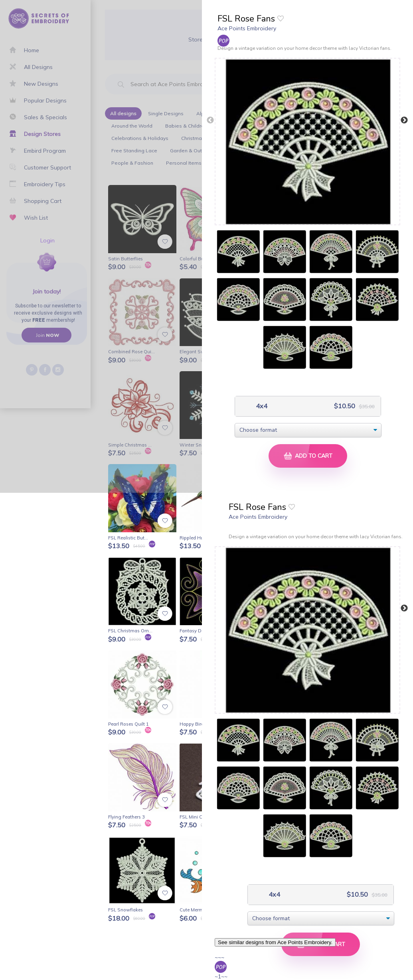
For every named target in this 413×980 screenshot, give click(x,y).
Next (404, 120)
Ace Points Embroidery (247, 28)
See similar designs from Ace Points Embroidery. (275, 942)
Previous (210, 120)
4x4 (261, 406)
